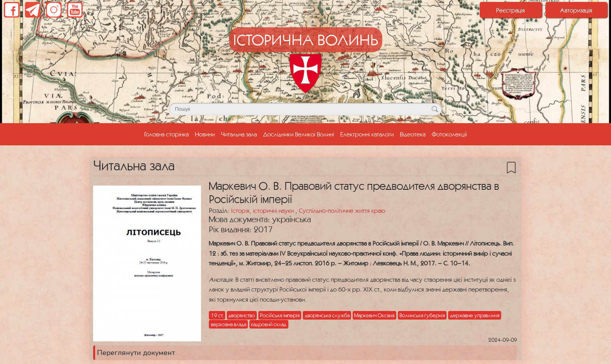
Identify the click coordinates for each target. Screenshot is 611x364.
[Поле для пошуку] (305, 109)
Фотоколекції (449, 134)
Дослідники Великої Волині (298, 134)
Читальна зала (239, 134)
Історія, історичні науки (263, 210)
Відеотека (413, 134)
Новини (205, 134)
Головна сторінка (168, 133)
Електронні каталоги (367, 134)
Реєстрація (510, 10)
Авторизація (576, 10)
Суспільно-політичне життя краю (342, 210)
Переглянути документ (136, 353)
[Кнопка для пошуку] (435, 109)
